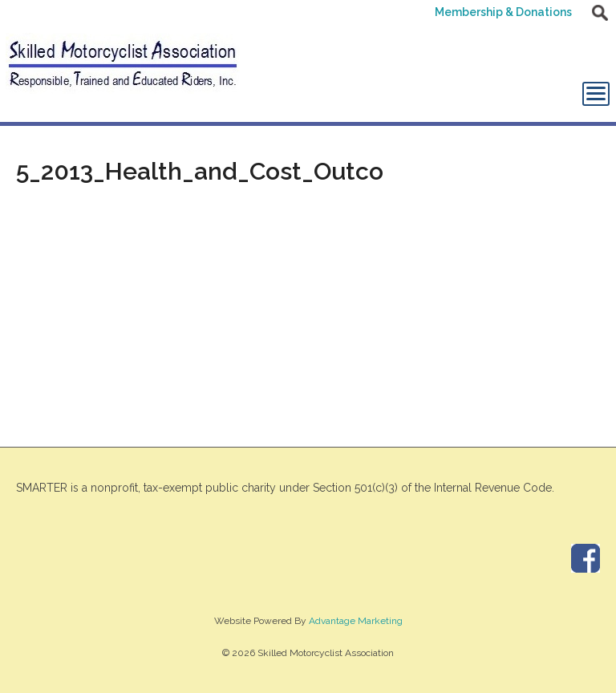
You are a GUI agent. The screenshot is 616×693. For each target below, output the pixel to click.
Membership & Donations (503, 12)
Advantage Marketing (356, 621)
